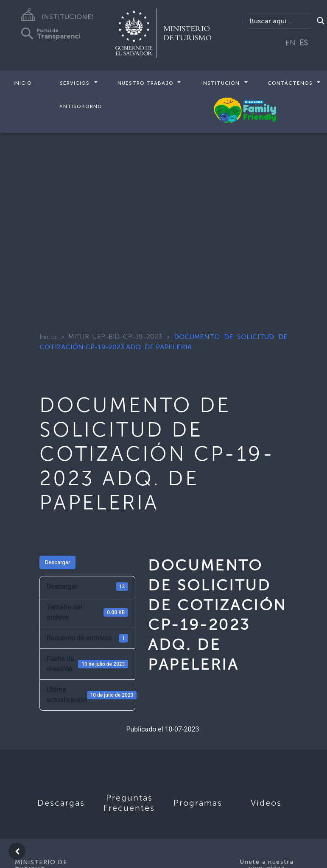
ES (304, 43)
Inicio (23, 83)
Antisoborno (81, 106)
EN (291, 43)
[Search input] (280, 21)
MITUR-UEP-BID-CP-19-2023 (115, 337)
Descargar (57, 562)
